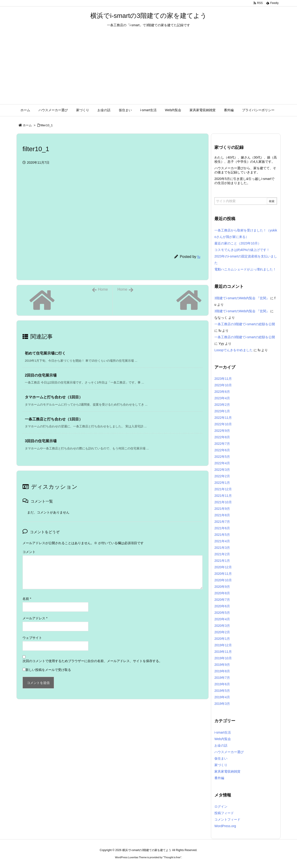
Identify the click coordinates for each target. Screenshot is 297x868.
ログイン (221, 806)
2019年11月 (223, 652)
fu (199, 257)
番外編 (219, 778)
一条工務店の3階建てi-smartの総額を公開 (245, 324)
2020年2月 (222, 632)
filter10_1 (47, 125)
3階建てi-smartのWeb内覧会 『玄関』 (242, 298)
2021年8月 (222, 515)
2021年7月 (222, 522)
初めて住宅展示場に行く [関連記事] (45, 353)
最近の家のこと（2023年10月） (238, 243)
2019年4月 (222, 697)
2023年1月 (222, 411)
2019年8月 (222, 671)
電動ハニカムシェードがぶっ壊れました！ (245, 269)
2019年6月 (222, 684)
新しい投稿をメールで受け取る (48, 670)
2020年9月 (222, 587)
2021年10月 (223, 502)
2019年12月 (223, 645)
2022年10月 (223, 424)
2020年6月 (222, 606)
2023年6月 (222, 392)
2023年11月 (223, 379)
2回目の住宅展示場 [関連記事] (41, 375)
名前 (27, 599)
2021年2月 (222, 554)
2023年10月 (223, 385)
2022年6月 (222, 450)
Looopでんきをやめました (234, 350)
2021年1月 (222, 561)
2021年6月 (222, 528)
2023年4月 (222, 398)
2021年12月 (223, 489)
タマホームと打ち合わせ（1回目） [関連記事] (54, 397)
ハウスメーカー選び (229, 752)
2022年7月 (222, 444)
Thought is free (172, 857)
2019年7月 (222, 678)
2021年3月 (222, 548)
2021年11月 (223, 496)
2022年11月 (223, 418)
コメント (29, 552)
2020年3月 (222, 626)
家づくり (221, 765)
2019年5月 (222, 691)
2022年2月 (222, 476)
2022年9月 (222, 431)
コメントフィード (227, 819)
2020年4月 (222, 619)
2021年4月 (222, 541)
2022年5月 (222, 457)
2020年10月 (223, 580)
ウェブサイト (32, 638)
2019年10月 (223, 658)
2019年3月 (222, 704)
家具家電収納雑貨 (227, 771)
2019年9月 (222, 665)
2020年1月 (222, 639)
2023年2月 (222, 405)
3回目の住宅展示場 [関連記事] (41, 441)
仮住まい (221, 758)
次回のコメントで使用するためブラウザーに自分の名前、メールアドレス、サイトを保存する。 (92, 661)
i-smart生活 (223, 732)
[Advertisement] (148, 69)
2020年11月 (223, 574)
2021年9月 (222, 509)
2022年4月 (222, 463)
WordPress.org (225, 826)
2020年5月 (222, 613)
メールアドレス (35, 618)
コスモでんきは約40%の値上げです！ (242, 250)
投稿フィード (224, 813)
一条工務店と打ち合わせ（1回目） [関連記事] (54, 419)
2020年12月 (223, 567)
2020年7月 (222, 600)
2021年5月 (222, 535)
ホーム (27, 125)
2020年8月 (222, 593)
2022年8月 (222, 437)
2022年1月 (222, 483)
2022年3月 (222, 470)
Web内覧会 (223, 739)
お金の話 (221, 745)
